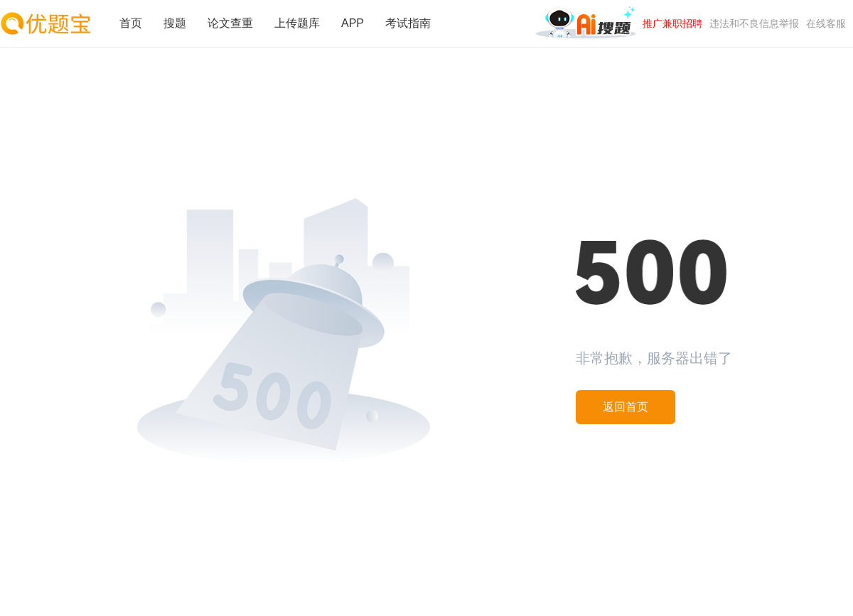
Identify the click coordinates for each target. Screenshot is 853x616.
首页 (131, 23)
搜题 (175, 23)
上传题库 (297, 23)
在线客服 (826, 23)
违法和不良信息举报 (754, 23)
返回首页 (626, 407)
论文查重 (230, 23)
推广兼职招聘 (672, 23)
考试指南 (408, 23)
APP (353, 23)
